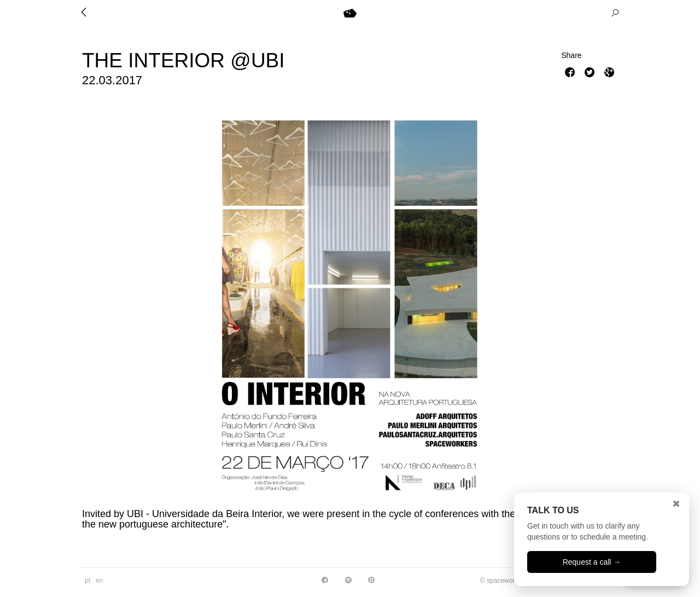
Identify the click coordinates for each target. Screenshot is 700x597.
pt (87, 581)
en (99, 581)
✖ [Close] (676, 504)
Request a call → (592, 562)
